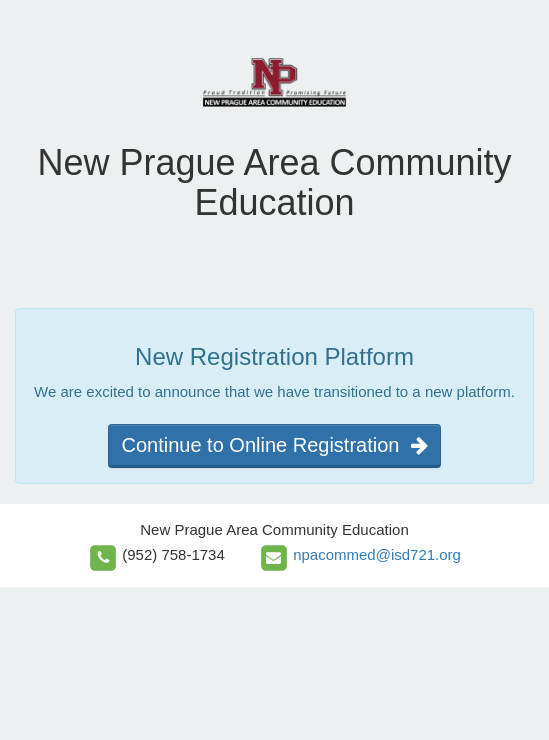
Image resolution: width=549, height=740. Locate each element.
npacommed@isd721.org (377, 554)
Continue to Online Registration (274, 445)
